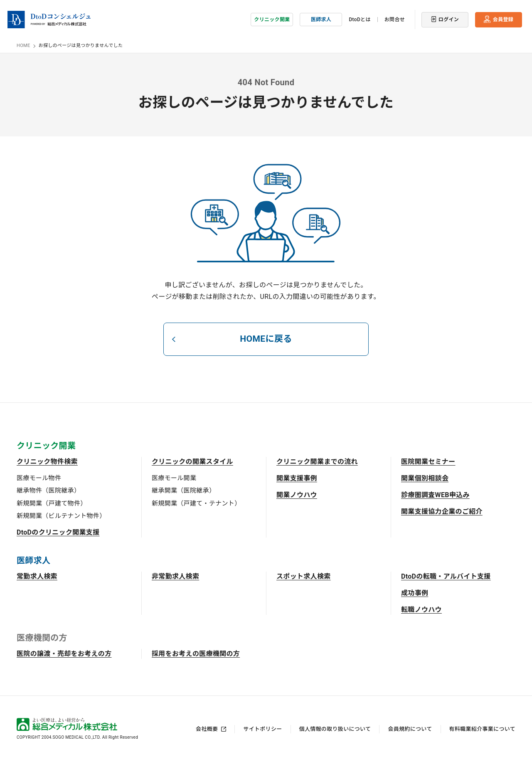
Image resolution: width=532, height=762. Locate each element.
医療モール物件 (39, 478)
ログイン (449, 19)
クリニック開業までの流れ (317, 461)
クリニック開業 (272, 19)
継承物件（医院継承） (48, 490)
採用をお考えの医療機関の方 (196, 653)
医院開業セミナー (428, 461)
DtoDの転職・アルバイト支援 (446, 576)
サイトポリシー (262, 729)
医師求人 (321, 19)
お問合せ (395, 19)
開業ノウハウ (297, 494)
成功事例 (415, 593)
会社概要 (207, 729)
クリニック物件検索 (47, 461)
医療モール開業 (174, 478)
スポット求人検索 (304, 576)
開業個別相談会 (425, 478)
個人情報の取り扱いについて (335, 729)
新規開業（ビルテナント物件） (61, 515)
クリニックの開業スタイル (192, 461)
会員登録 (503, 19)
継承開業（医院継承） (183, 490)
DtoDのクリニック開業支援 (58, 532)
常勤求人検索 (37, 576)
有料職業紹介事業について (482, 729)
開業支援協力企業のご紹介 (442, 511)
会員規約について (410, 729)
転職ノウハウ (421, 609)
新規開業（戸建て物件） (52, 503)
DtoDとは (360, 19)
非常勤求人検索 (175, 576)
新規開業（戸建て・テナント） (196, 503)
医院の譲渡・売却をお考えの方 (64, 653)
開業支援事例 (297, 478)
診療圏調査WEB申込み (435, 494)
